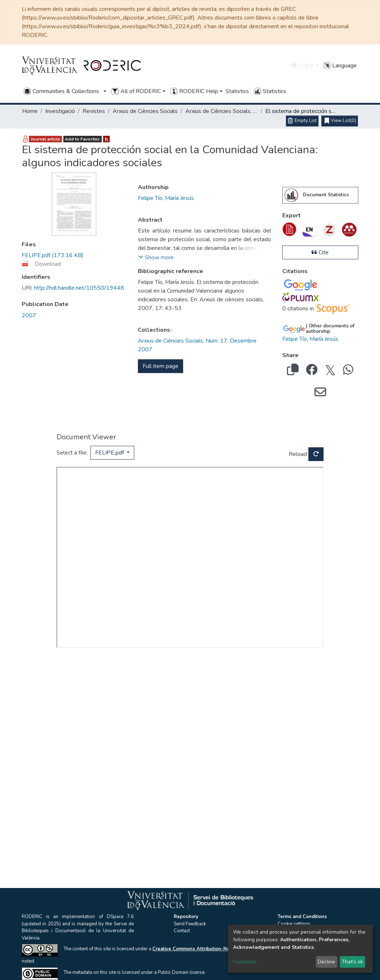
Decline (326, 962)
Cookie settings (294, 924)
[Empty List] (302, 121)
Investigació (60, 111)
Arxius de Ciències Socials (145, 111)
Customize (245, 962)
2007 (29, 315)
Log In (301, 65)
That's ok (352, 962)
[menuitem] (291, 195)
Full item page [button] (161, 366)
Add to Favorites (82, 139)
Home (30, 111)
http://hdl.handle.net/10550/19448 (73, 288)
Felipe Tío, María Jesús (166, 198)
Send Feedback (190, 924)
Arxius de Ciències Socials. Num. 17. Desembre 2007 (221, 111)
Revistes (94, 111)
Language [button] (340, 66)
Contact (182, 931)
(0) (340, 121)
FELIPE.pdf (110, 453)
